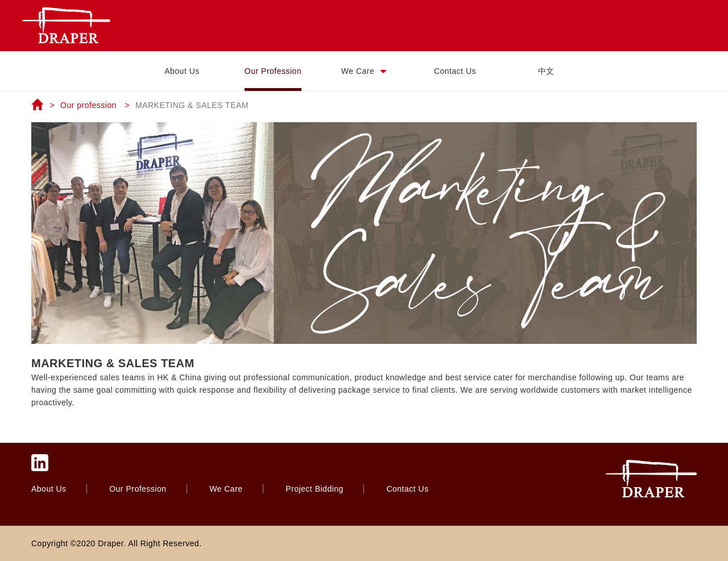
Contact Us (455, 71)
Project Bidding (316, 489)
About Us (182, 71)
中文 (546, 71)
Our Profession (273, 71)
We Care (364, 71)
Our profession (88, 105)
